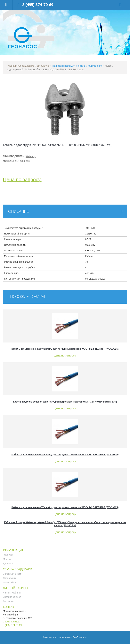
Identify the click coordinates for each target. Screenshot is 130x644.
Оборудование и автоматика (34, 66)
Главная (11, 66)
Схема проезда (11, 622)
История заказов (12, 597)
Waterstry (31, 156)
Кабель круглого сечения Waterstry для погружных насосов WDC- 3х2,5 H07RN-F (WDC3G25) (65, 349)
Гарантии (8, 555)
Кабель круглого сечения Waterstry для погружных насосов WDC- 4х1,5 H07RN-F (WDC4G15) (65, 455)
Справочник (9, 578)
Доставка (8, 564)
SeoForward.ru (80, 637)
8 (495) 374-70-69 (38, 5)
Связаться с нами (12, 574)
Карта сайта (9, 582)
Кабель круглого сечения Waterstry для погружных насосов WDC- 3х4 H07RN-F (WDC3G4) (65, 402)
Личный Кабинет (12, 593)
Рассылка (8, 601)
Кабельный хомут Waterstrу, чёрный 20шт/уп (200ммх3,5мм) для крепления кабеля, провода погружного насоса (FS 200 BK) (65, 524)
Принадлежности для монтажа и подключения (77, 66)
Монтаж (7, 559)
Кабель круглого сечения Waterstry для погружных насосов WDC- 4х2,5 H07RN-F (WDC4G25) (65, 507)
